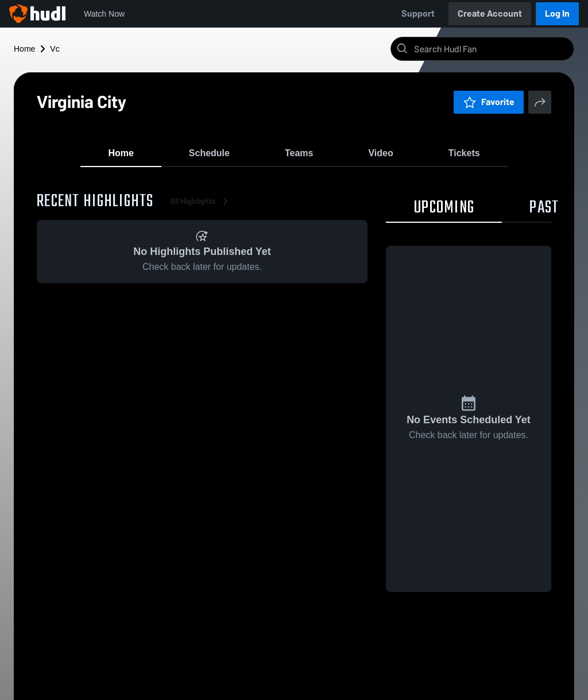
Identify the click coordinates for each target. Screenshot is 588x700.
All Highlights (201, 206)
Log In (557, 13)
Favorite (489, 102)
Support (418, 13)
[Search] (492, 49)
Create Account (490, 13)
